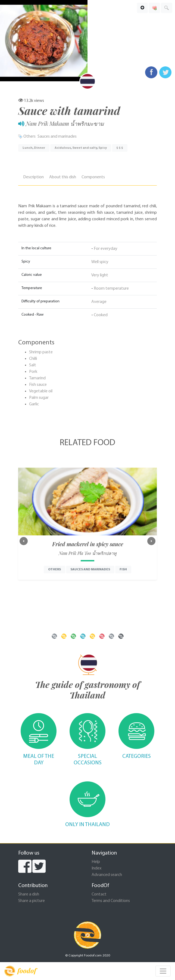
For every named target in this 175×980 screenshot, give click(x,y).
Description (33, 177)
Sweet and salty (85, 148)
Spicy (103, 148)
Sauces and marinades (57, 137)
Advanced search (107, 875)
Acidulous (63, 148)
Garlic (34, 404)
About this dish (63, 177)
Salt (33, 365)
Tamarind (37, 378)
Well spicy (100, 262)
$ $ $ (120, 148)
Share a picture (32, 901)
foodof (20, 971)
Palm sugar (39, 398)
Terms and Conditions (111, 901)
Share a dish (29, 894)
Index (96, 868)
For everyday (106, 249)
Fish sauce (38, 385)
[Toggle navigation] (163, 971)
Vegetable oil (41, 391)
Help (96, 862)
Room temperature (111, 289)
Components (93, 177)
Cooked (101, 315)
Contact (99, 894)
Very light (100, 275)
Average (99, 302)
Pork (33, 372)
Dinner (40, 148)
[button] (24, 541)
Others (29, 137)
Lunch (28, 148)
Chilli (33, 359)
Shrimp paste (41, 352)
